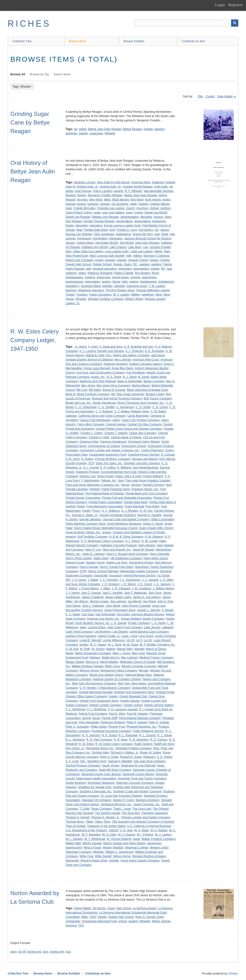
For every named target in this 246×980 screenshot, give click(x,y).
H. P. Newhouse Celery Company (102, 541)
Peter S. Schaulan (77, 727)
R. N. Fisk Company (99, 740)
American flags (141, 182)
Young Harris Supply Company (140, 861)
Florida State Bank (96, 230)
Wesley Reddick (113, 848)
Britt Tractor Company (158, 398)
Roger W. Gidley (151, 753)
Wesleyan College (137, 848)
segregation (93, 282)
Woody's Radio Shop (94, 861)
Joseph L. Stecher (149, 610)
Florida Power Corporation (105, 502)
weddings (148, 295)
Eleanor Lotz (88, 476)
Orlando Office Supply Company (86, 696)
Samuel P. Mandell (120, 761)
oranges (110, 260)
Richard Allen (101, 753)
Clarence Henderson (113, 442)
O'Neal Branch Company (114, 688)
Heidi (165, 234)
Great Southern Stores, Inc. (83, 532)
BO (113, 394)
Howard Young (95, 563)
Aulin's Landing (103, 191)
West (159, 295)
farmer (126, 485)
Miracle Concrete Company (139, 666)
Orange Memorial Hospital (95, 692)
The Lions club (142, 809)
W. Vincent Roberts (119, 839)
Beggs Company (154, 381)
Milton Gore (112, 666)
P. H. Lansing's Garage (123, 709)
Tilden (89, 822)
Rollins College (123, 273)
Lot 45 (148, 640)
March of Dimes (156, 649)
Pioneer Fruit (116, 727)
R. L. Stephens (75, 740)
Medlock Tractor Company (156, 658)
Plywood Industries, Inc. (142, 727)
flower (81, 506)
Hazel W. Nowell (143, 550)
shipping (71, 787)
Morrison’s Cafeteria (156, 256)
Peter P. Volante (137, 722)
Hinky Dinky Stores (156, 558)
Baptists (71, 195)
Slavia (116, 282)
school (123, 921)
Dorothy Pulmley (76, 463)
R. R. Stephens (139, 740)
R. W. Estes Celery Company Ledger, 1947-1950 (34, 340)
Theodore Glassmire (155, 813)
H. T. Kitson (132, 541)
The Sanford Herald (108, 813)
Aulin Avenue (83, 191)
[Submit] (235, 23)
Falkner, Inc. (109, 481)
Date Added (225, 96)
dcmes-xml (34, 952)
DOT (91, 463)
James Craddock (92, 597)
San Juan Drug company (149, 761)
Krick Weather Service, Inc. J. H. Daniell (101, 623)
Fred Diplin (152, 506)
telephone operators (91, 290)
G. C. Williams (111, 511)
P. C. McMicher (97, 709)
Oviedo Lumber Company (106, 705)
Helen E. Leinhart (93, 554)
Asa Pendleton (135, 373)
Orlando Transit (138, 260)
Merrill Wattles (109, 662)
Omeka (233, 974)
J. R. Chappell (121, 588)
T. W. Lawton (157, 286)
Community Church (134, 446)
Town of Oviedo (76, 826)
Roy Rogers (142, 273)
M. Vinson (98, 649)
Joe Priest (149, 601)
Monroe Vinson (89, 671)
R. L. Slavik (165, 735)
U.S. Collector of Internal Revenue (149, 826)
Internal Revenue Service (139, 576)
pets (89, 269)
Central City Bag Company (144, 424)
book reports (153, 200)
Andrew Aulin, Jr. (87, 187)
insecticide (101, 576)
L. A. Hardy (158, 623)
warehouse (154, 843)
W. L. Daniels (74, 839)
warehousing (74, 848)
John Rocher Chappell (136, 606)
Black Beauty (121, 200)
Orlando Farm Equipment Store (134, 692)
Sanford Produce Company (83, 766)
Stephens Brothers (147, 800)
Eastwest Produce (88, 472)
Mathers (95, 658)
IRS (68, 580)
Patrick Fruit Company (93, 714)
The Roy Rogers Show (120, 290)
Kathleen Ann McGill (95, 247)
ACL (108, 355)
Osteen (154, 260)
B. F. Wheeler (134, 191)
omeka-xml (57, 952)
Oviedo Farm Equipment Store (99, 701)
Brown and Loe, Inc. (78, 403)
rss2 (68, 952)
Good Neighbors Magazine (124, 524)
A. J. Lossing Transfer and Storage (101, 351)
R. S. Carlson (159, 740)
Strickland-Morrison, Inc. (116, 804)
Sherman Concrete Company (135, 783)
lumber (84, 645)
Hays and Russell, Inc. (117, 550)
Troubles (82, 295)
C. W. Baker (158, 411)
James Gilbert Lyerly (118, 597)
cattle (133, 204)
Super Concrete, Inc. (147, 804)
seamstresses (74, 282)
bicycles (83, 200)
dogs (168, 217)
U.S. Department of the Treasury (86, 830)
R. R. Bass (120, 740)
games (165, 230)
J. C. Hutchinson (130, 580)
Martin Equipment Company (93, 653)
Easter (70, 226)
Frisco (96, 511)
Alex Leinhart (123, 360)
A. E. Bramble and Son (139, 347)
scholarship (73, 921)
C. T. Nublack (104, 411)
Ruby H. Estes (109, 757)
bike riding (96, 200)
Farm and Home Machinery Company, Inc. (93, 485)
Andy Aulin (161, 187)
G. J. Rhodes (130, 511)
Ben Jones (88, 386)
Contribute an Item (194, 41)
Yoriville (114, 861)
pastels (83, 133)
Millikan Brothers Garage (87, 666)
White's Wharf (134, 299)
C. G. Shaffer (106, 407)
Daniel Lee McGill (156, 213)
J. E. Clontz (145, 584)
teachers (71, 290)
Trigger (70, 295)
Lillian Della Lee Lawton (88, 251)
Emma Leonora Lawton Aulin (122, 226)
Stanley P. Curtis (123, 800)
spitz (125, 282)
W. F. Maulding (91, 835)
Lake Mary (135, 247)
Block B (71, 394)
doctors (158, 217)
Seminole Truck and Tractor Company (142, 778)
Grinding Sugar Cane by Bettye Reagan (30, 122)
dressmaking (142, 221)
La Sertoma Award (144, 908)
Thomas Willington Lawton (153, 290)
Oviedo (148, 129)
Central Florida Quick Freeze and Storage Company (129, 429)
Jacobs (70, 243)
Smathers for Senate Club (94, 787)
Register (236, 5)
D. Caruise (168, 455)
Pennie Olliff (110, 718)
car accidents (120, 204)
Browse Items (78, 41)
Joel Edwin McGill (106, 243)
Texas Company (101, 809)
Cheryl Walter (82, 908)
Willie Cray (86, 856)
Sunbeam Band (91, 286)
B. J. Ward (130, 377)
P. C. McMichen (76, 709)
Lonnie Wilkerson (113, 640)
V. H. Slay (126, 830)
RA (163, 269)
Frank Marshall (134, 506)
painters (159, 129)
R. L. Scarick (148, 735)
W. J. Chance (126, 835)
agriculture (158, 355)
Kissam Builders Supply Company (143, 619)
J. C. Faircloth (109, 580)
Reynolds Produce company (134, 748)
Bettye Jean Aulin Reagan (105, 129)
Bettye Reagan (132, 129)
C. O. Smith (143, 407)
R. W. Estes (86, 744)
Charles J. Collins (91, 433)
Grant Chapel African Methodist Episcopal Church (106, 528)
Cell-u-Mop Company (91, 424)
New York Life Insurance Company (94, 683)
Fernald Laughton (77, 489)
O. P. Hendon (88, 688)
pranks (155, 269)
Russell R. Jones (131, 757)
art (75, 129)
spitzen (134, 282)
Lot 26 (130, 640)
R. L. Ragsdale (128, 735)
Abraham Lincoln (85, 182)
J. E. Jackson (162, 584)
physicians (125, 269)
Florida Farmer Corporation (83, 498)
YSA (81, 926)
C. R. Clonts (160, 407)
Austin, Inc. (98, 377)
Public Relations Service (148, 731)
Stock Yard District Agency (82, 804)
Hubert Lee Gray (117, 563)
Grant (111, 908)
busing (81, 204)
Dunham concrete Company (142, 463)
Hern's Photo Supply (79, 558)
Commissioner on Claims (104, 446)
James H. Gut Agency (147, 597)
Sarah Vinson (111, 766)
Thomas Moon (75, 822)
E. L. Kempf (91, 468)
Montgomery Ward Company (119, 671)
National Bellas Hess (138, 675)
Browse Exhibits (134, 41)
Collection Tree (22, 41)
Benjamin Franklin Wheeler (105, 195)
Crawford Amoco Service (143, 455)
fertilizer (95, 489)
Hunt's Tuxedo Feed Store (116, 567)
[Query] (186, 23)
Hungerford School (141, 563)
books (166, 200)
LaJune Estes (97, 627)
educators (96, 226)
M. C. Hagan (98, 645)
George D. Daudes (149, 515)
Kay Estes (123, 614)
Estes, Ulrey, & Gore (128, 476)
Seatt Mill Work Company (115, 770)
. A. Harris (80, 347)
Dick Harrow (167, 459)
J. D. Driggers (110, 584)
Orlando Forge (165, 692)
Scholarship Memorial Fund (99, 921)
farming (136, 485)
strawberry (72, 286)
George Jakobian (90, 519)
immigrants (84, 238)
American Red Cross (146, 360)
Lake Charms (118, 247)
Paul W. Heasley (137, 714)
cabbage (71, 416)
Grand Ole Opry (143, 234)
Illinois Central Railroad (103, 571)
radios (82, 273)
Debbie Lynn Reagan (105, 217)
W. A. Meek (142, 830)
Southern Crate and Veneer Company (138, 791)
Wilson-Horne (122, 856)
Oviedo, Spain (122, 264)
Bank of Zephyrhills (129, 381)
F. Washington (90, 481)
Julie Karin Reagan (147, 243)
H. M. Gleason (154, 537)
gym (157, 234)
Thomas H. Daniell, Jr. (105, 817)
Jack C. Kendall (112, 593)
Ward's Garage (92, 843)
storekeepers (148, 282)
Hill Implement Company (126, 558)
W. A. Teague (159, 830)
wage (136, 839)
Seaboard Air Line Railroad (138, 766)
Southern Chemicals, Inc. (96, 791)
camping (93, 204)
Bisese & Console (114, 390)
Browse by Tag (40, 74)
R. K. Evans (109, 735)
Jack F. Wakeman (135, 593)
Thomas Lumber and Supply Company (145, 817)
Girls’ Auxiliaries (104, 234)
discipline (146, 217)
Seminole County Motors (138, 774)
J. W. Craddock (141, 588)
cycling (138, 213)
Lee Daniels (120, 632)
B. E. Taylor (114, 377)
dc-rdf (22, 952)
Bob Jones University (131, 394)
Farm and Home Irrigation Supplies (148, 481)
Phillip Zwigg (98, 727)
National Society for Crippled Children (117, 679)
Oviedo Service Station (159, 705)
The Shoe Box (131, 813)
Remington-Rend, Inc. (100, 748)
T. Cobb (84, 809)
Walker (136, 295)
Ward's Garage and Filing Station (124, 843)
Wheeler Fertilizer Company (106, 299)
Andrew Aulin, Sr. (110, 187)
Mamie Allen (125, 649)
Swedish (119, 286)
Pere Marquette (89, 722)
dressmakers (125, 221)
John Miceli (113, 606)
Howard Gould (75, 563)
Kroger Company (139, 623)
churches (142, 208)
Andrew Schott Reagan (138, 187)
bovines (71, 204)
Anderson (158, 182)
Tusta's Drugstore (100, 295)
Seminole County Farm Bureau (101, 774)
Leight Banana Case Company (149, 632)
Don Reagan (74, 221)
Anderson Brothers (116, 364)
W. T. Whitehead (95, 839)
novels (99, 260)
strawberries (166, 282)
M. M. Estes (131, 645)
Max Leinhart (129, 658)
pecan (96, 718)
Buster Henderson (104, 403)
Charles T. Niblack (116, 433)
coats (97, 213)
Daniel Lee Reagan (78, 217)
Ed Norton (99, 908)
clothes (154, 208)
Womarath (72, 861)
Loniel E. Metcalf (90, 640)
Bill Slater (95, 390)
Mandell (139, 649)
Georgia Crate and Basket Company (126, 519)
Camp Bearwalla (138, 416)
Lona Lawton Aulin (117, 251)
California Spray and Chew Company (102, 416)
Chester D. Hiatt (99, 437)
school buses (120, 277)
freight (86, 511)
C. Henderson (125, 407)
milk (129, 256)
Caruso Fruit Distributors (95, 420)
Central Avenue (116, 424)
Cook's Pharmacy (153, 450)
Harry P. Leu (93, 550)
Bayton (82, 195)
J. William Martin (163, 588)
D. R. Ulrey (73, 459)
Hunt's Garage (89, 567)
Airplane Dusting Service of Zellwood (89, 360)
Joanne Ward (85, 243)
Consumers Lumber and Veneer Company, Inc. (110, 450)
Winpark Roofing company (149, 856)
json (45, 952)
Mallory (111, 649)
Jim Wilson (81, 601)
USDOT (114, 830)
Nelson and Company (79, 260)
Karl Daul (88, 614)
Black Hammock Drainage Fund (147, 390)
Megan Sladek (75, 662)
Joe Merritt (134, 601)
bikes (107, 200)
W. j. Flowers (145, 835)
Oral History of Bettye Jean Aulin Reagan (33, 171)
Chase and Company (143, 433)
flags (79, 230)
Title (200, 96)
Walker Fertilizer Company (158, 839)
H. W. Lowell (150, 541)
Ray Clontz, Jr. (75, 748)
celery (116, 420)
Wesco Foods (92, 848)
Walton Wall (73, 843)
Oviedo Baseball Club (133, 696)
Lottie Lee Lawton (141, 251)
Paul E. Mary (117, 714)
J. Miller (105, 588)
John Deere (73, 606)
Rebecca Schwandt (100, 273)
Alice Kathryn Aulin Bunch (113, 182)
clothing (165, 208)
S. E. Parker (165, 757)
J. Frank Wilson (89, 588)
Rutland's (149, 757)
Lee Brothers (103, 632)
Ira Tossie (163, 576)
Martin (158, 251)
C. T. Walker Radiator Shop (132, 411)
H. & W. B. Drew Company (126, 537)
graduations (123, 234)
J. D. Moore (128, 584)
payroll (86, 718)
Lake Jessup (152, 627)
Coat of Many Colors (79, 213)
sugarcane (96, 133)
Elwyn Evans (106, 476)
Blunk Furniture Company (93, 394)
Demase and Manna (145, 459)
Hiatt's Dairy (101, 558)
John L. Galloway (93, 606)
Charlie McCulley (84, 208)
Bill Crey (82, 390)
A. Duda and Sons (111, 347)
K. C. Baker (73, 614)
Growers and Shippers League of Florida (139, 532)
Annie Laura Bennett (97, 368)
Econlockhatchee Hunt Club (119, 472)
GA (157, 230)
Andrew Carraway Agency (146, 364)
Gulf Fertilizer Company (92, 537)
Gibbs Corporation (163, 519)
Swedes (107, 286)
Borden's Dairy (155, 394)
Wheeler (110, 133)
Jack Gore (155, 593)
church (130, 208)
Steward (166, 800)
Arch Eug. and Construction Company (101, 373)
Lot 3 (139, 640)
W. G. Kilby (109, 835)
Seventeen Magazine (101, 783)
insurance (115, 576)
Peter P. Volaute (159, 722)
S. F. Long (72, 761)
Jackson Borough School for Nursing (148, 238)
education (82, 226)
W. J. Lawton (121, 295)
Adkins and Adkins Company (131, 355)
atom (14, 952)
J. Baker (93, 580)
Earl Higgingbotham (146, 468)
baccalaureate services (159, 191)
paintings (71, 133)
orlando (122, 260)
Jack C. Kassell (91, 593)
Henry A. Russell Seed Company (127, 554)
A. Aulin (93, 347)
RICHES (29, 24)
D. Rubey (87, 459)
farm (121, 481)
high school (124, 908)
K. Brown (168, 610)
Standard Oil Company (96, 800)
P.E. (135, 264)
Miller (85, 917)
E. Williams (124, 468)
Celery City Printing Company (140, 420)
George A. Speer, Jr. (85, 515)
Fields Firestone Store (115, 489)
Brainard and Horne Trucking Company (117, 398)
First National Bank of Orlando (104, 493)
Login (220, 5)
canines (105, 204)
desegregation (129, 217)
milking (137, 256)
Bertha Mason (141, 386)
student (133, 921)
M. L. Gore (114, 645)
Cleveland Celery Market (144, 442)
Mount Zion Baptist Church (106, 675)
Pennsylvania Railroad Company (140, 718)
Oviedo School (102, 264)
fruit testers (146, 230)
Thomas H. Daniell (77, 817)
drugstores (159, 221)
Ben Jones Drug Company (114, 386)
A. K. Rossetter (155, 351)
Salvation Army (97, 761)
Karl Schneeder (105, 614)
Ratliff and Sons (164, 744)
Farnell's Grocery (153, 485)
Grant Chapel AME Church (156, 528)
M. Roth (85, 649)
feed (169, 485)
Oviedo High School (78, 264)
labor (83, 627)
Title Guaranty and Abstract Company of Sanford (143, 822)
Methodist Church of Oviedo (138, 662)
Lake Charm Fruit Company (125, 627)
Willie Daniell (103, 856)
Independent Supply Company (139, 571)
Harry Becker (147, 545)
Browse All (18, 74)
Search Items (62, 74)
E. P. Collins (108, 468)
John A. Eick (165, 601)
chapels (143, 204)
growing (71, 537)
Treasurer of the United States (106, 826)
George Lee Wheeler (79, 234)
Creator (210, 96)
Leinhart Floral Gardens (81, 636)
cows (129, 213)
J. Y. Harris (73, 593)
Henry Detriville (159, 554)
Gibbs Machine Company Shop (86, 524)
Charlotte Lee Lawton (111, 208)
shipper (160, 783)
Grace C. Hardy (153, 524)
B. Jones (144, 377)
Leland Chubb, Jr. (109, 636)
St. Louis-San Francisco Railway (121, 796)
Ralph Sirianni (143, 744)
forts (112, 230)
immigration (100, 238)
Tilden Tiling (103, 822)
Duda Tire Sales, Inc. (109, 463)
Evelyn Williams (153, 476)
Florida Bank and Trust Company (146, 493)
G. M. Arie (146, 511)
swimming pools (137, 286)
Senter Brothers (76, 783)
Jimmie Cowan (99, 601)
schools (135, 277)
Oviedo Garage (130, 701)
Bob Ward (137, 200)
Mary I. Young (121, 653)
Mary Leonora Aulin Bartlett (107, 256)
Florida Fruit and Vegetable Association (127, 498)
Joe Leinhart (118, 601)
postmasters (141, 269)
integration (116, 238)
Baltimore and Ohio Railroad (98, 381)
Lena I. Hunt (130, 636)
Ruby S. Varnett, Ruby (150, 917)
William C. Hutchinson (119, 852)
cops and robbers (113, 213)
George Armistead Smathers (118, 515)
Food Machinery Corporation (105, 506)
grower (107, 532)
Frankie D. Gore (127, 230)
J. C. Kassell (150, 580)
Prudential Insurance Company (111, 731)
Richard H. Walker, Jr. (125, 753)
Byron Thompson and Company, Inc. (141, 403)
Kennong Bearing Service (148, 614)
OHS (93, 917)
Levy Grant (146, 636)
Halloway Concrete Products (119, 545)
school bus (103, 277)
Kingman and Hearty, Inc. (103, 619)
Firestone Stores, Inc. (145, 489)
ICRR (83, 571)
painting (156, 264)
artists (83, 129)
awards (119, 191)
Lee (145, 247)
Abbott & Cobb (95, 355)
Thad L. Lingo (122, 809)
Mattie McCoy (111, 658)
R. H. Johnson (91, 735)
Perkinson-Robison (113, 722)
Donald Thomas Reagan (99, 221)
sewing (106, 282)
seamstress (149, 277)
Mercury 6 (92, 662)
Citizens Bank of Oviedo (126, 437)
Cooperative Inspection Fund (108, 455)
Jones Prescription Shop (120, 610)
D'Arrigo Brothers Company (112, 459)
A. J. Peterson (134, 351)
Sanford (90, 277)
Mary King (138, 653)
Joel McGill (126, 243)
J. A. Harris (79, 580)
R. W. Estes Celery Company (114, 744)
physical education (105, 269)
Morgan (144, 671)
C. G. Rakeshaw (86, 407)
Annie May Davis (122, 368)
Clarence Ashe (89, 442)
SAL (83, 761)
